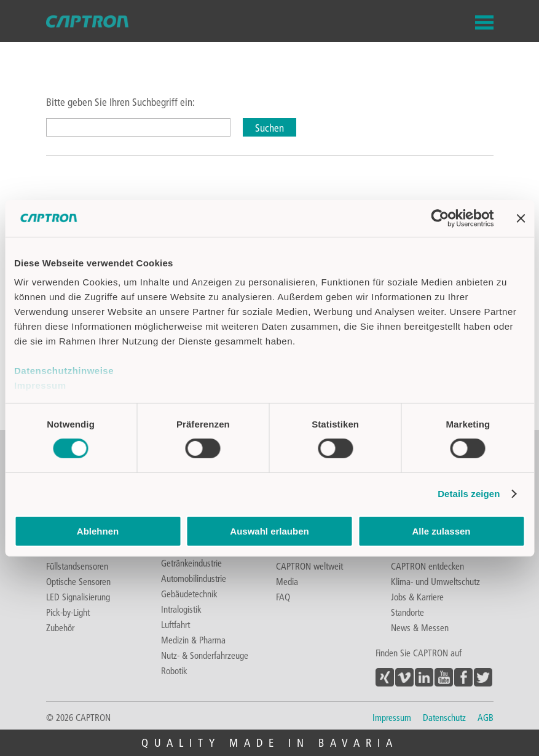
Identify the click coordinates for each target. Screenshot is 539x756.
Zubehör (60, 627)
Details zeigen (469, 494)
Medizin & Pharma (193, 640)
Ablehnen (98, 531)
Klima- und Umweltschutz (435, 581)
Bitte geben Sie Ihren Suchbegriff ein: (120, 102)
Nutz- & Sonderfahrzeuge (205, 655)
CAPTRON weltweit (309, 566)
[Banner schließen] (521, 218)
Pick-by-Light (68, 612)
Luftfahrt (175, 624)
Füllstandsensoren (77, 566)
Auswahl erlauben (269, 531)
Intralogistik (181, 609)
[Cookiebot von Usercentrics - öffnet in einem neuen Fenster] (440, 218)
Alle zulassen (441, 531)
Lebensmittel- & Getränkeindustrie (191, 557)
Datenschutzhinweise (64, 371)
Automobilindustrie (194, 578)
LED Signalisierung (78, 597)
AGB (486, 717)
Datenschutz (444, 717)
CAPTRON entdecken (427, 566)
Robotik (174, 670)
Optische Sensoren (78, 581)
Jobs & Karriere (417, 597)
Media (287, 581)
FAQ (283, 597)
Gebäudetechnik (189, 594)
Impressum (40, 385)
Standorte (407, 612)
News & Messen (420, 627)
